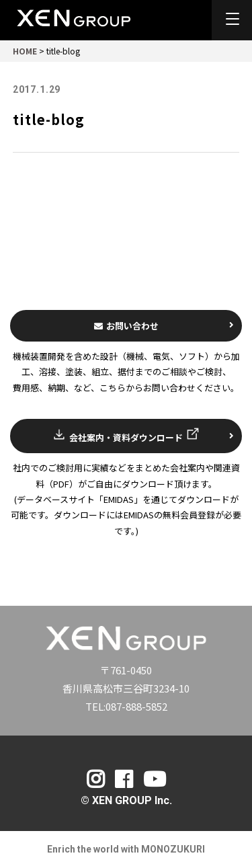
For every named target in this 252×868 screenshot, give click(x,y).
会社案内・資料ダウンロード (143, 435)
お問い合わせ (164, 326)
